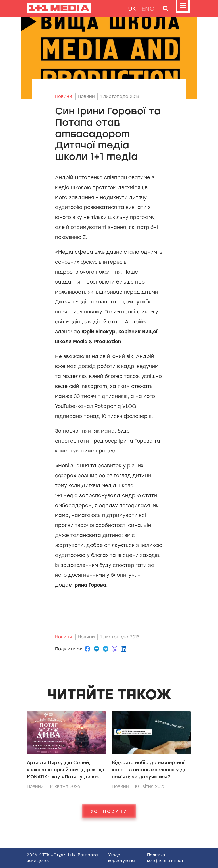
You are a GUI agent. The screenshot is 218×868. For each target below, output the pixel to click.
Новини (64, 96)
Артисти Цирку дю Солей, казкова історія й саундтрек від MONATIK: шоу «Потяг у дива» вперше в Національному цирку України (66, 777)
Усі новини (109, 811)
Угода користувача (121, 858)
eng (148, 9)
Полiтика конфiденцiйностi (166, 858)
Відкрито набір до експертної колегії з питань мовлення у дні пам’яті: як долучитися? (150, 770)
